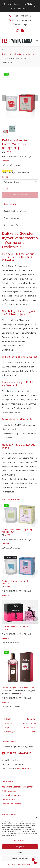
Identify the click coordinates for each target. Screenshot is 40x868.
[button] (37, 818)
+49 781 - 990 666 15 (21, 16)
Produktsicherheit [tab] (12, 218)
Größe (5, 177)
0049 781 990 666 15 (19, 753)
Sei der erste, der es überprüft (15, 173)
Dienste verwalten (19, 840)
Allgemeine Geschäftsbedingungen (18, 787)
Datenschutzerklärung (25, 864)
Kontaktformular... (25, 768)
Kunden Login (21, 24)
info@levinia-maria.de (21, 20)
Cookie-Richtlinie (12, 864)
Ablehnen (20, 853)
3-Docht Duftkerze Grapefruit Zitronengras (9, 725)
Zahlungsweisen (9, 791)
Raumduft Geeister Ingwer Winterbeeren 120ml (29, 725)
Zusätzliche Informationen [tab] (15, 211)
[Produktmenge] (4, 188)
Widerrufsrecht (9, 799)
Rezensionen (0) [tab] (11, 225)
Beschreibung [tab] (10, 204)
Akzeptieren (20, 847)
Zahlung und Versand (12, 804)
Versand (6, 161)
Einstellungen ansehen (20, 858)
